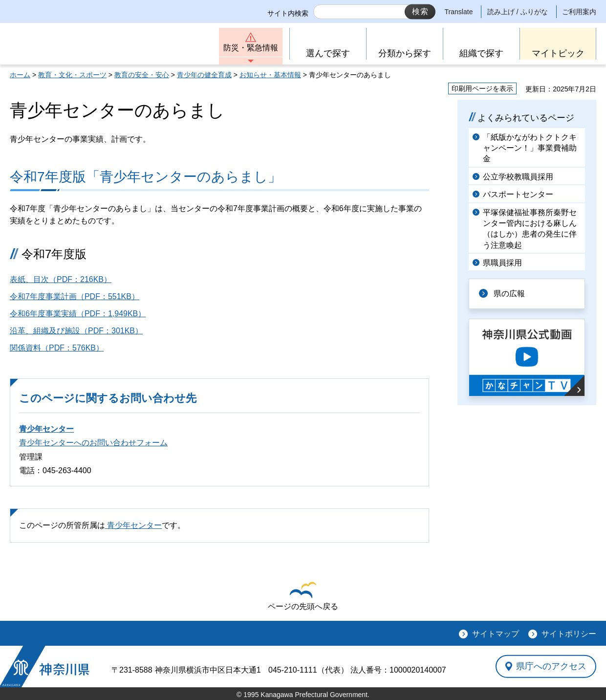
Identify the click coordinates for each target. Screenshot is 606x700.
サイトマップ (496, 634)
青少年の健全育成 (204, 75)
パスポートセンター (518, 194)
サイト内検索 (288, 13)
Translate (459, 12)
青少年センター (46, 429)
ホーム (20, 75)
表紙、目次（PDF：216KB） (61, 279)
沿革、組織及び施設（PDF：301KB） (76, 331)
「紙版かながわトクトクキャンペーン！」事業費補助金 (530, 148)
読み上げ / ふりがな (518, 12)
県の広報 (509, 294)
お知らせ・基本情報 (270, 75)
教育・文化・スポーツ (72, 75)
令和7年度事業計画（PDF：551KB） (75, 296)
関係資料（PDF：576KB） (57, 348)
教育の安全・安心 (142, 75)
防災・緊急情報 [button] (251, 48)
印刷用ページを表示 (482, 88)
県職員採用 (502, 263)
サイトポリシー (569, 634)
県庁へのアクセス (551, 666)
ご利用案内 (579, 12)
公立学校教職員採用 (518, 177)
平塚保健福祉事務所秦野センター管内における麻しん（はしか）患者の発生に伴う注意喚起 (530, 229)
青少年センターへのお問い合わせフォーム (93, 443)
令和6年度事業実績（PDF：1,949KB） (78, 314)
